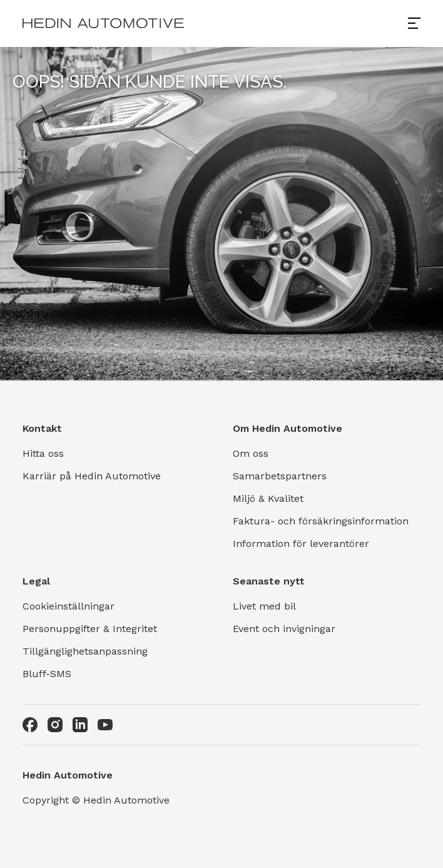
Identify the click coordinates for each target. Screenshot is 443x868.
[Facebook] (30, 725)
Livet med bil (264, 606)
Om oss (251, 453)
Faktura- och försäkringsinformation (321, 521)
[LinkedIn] (80, 725)
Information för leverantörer (301, 544)
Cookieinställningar (69, 606)
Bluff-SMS (47, 674)
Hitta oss (43, 453)
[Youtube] (105, 725)
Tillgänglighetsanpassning (85, 651)
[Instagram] (55, 725)
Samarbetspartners (280, 476)
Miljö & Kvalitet (268, 498)
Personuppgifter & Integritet (90, 629)
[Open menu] (419, 23)
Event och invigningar (284, 629)
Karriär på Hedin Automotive (92, 476)
